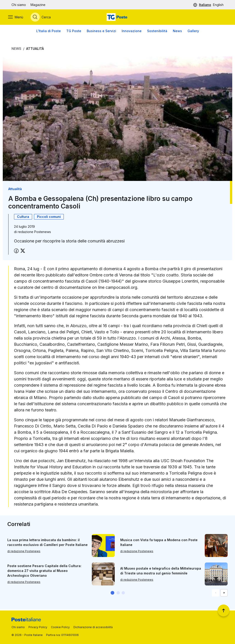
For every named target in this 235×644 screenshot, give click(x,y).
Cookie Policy (60, 627)
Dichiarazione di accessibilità (93, 627)
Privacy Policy (38, 627)
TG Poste (74, 32)
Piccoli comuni (49, 218)
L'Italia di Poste (49, 32)
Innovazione (132, 32)
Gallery (193, 32)
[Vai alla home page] (117, 18)
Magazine (38, 5)
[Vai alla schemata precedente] (215, 594)
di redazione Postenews (24, 552)
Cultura (23, 218)
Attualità (35, 50)
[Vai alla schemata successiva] (224, 594)
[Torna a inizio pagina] (224, 610)
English (218, 5)
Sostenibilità (157, 32)
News (177, 32)
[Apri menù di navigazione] (19, 18)
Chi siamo (19, 5)
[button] (112, 594)
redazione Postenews (34, 233)
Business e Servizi (101, 32)
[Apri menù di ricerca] (44, 18)
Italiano (205, 5)
